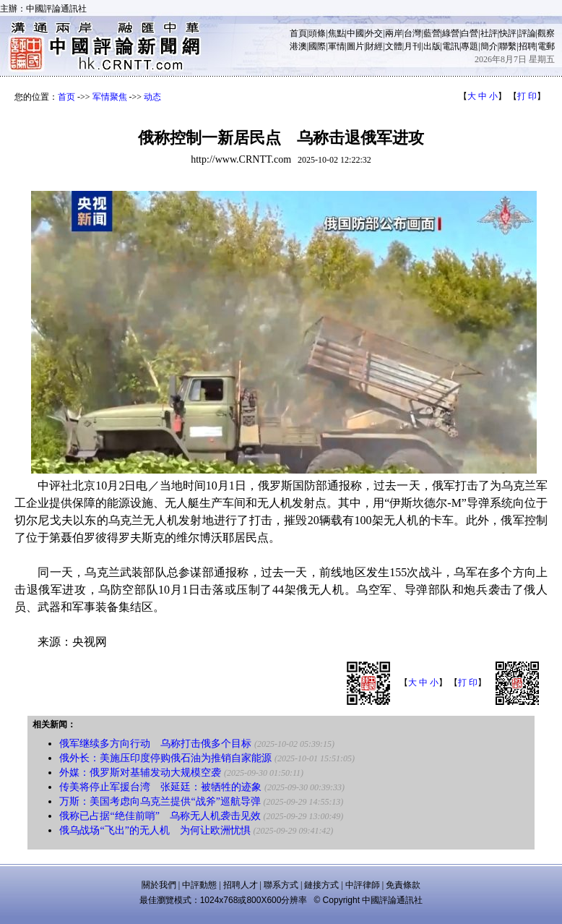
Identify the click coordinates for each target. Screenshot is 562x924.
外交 (374, 33)
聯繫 (508, 46)
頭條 (317, 33)
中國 (355, 33)
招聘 (527, 46)
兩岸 (394, 33)
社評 (489, 33)
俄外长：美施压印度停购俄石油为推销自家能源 (165, 758)
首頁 (298, 33)
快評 (508, 33)
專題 (470, 46)
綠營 (451, 33)
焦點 (337, 33)
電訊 (451, 46)
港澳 (298, 46)
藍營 (432, 33)
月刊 (412, 46)
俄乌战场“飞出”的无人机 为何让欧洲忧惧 (155, 830)
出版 (432, 46)
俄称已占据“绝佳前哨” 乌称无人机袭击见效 (160, 816)
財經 (374, 46)
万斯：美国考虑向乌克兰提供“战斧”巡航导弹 (160, 801)
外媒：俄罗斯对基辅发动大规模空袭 (140, 773)
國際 (317, 46)
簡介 (489, 46)
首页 (66, 97)
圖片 (355, 46)
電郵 (546, 46)
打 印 (527, 96)
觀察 (546, 33)
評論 (527, 33)
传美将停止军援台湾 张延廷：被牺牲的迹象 (160, 787)
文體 (394, 46)
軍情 (337, 46)
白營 (470, 33)
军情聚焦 (110, 97)
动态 (152, 97)
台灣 (412, 33)
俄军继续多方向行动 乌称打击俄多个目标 (155, 744)
